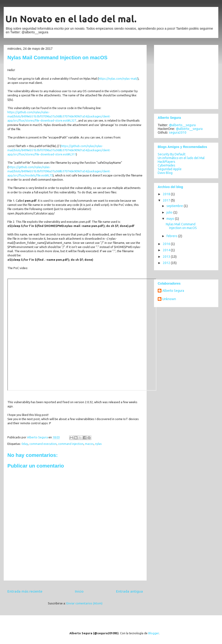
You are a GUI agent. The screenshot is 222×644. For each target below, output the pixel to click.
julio (170, 212)
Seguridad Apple (170, 169)
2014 (167, 250)
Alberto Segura (173, 291)
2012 (167, 263)
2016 (167, 244)
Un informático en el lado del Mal (181, 158)
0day (25, 444)
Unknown (169, 299)
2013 (167, 257)
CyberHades (166, 165)
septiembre (175, 206)
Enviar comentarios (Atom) (84, 603)
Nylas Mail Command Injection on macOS (181, 226)
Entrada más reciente (25, 591)
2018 (167, 194)
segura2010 (178, 132)
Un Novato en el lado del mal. (71, 19)
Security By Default (172, 154)
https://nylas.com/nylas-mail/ (118, 79)
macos (89, 444)
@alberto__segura (182, 125)
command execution (43, 444)
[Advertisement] (187, 76)
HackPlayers (166, 162)
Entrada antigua (129, 591)
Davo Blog (165, 173)
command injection (71, 444)
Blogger (154, 633)
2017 (167, 200)
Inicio (79, 591)
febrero (172, 236)
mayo (171, 219)
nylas (98, 444)
